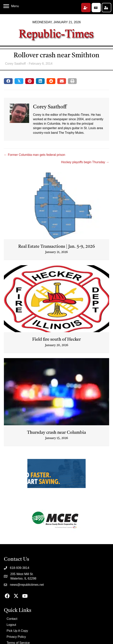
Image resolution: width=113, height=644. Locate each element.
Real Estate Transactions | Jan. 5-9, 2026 (57, 247)
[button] (86, 8)
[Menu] (11, 6)
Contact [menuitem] (12, 619)
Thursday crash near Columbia (56, 433)
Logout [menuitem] (11, 625)
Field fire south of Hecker (56, 340)
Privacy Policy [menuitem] (16, 637)
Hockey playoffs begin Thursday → (85, 162)
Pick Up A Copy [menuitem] (17, 631)
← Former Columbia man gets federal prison (35, 155)
